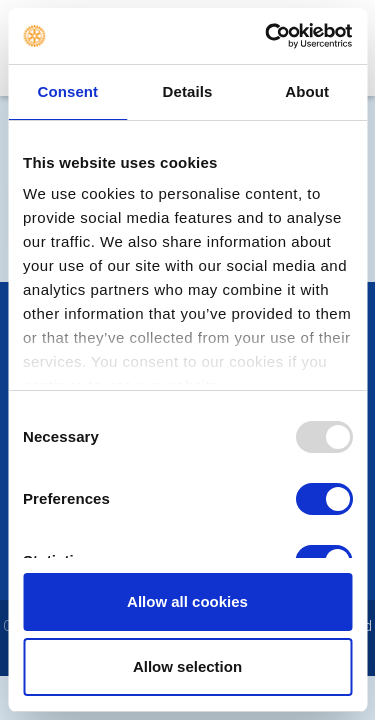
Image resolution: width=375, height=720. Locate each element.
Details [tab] (188, 91)
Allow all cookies (187, 601)
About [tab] (307, 91)
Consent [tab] (67, 91)
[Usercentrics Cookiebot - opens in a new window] (267, 36)
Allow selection (187, 666)
